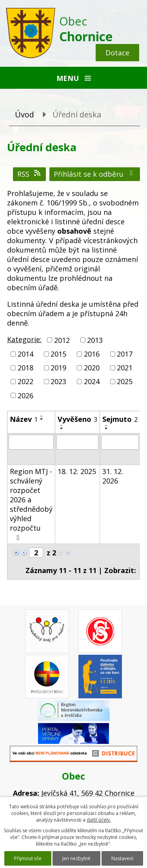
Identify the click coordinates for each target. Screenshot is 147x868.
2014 (25, 354)
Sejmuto (120, 419)
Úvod (24, 114)
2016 (92, 354)
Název (24, 419)
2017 (125, 354)
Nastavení (122, 858)
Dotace (117, 53)
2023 (58, 382)
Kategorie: (24, 339)
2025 (125, 382)
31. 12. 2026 (113, 476)
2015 (58, 354)
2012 (62, 340)
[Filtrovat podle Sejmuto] (120, 442)
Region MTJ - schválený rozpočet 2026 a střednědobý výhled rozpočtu (31, 504)
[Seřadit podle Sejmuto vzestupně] (107, 425)
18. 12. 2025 (77, 471)
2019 (58, 368)
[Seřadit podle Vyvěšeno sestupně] (62, 429)
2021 (125, 368)
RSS (30, 174)
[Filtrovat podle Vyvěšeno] (77, 442)
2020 (92, 368)
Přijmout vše (28, 858)
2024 (92, 382)
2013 (95, 340)
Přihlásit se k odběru (95, 174)
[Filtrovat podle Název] (31, 442)
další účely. (99, 820)
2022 (25, 382)
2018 (25, 368)
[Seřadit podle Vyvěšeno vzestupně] (62, 425)
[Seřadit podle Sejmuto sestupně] (107, 429)
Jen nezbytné (76, 858)
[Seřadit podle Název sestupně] (42, 419)
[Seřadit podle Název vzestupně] (42, 416)
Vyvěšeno (77, 419)
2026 (25, 396)
